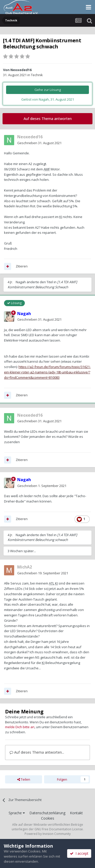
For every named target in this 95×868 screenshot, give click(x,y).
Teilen (24, 779)
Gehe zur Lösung (48, 90)
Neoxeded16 (21, 70)
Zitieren (22, 266)
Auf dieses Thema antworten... (37, 752)
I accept (79, 853)
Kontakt (76, 813)
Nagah (21, 282)
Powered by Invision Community (48, 834)
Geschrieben (39, 143)
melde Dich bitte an (20, 727)
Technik (37, 75)
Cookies (48, 818)
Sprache (17, 813)
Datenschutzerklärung (47, 813)
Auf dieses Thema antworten (48, 119)
